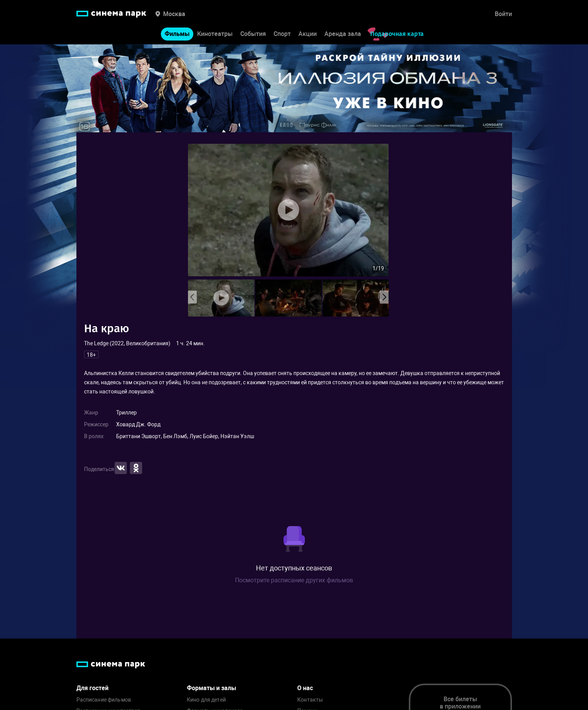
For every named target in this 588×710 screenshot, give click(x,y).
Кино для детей (206, 700)
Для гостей (92, 688)
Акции (308, 34)
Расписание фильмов (104, 700)
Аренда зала (343, 34)
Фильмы (177, 34)
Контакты (310, 700)
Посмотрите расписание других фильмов (294, 580)
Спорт (282, 34)
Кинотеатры (215, 34)
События (253, 34)
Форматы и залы (211, 688)
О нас (305, 688)
